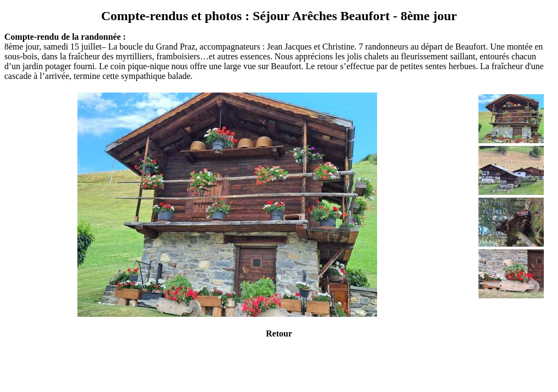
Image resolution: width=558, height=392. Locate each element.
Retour (279, 333)
